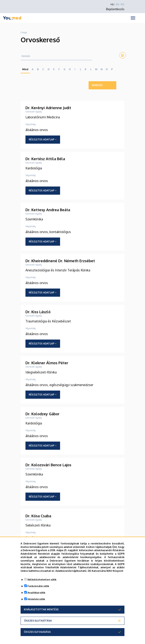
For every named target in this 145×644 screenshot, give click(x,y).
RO (123, 4)
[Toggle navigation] (133, 18)
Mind (25, 69)
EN (118, 4)
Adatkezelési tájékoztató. (71, 571)
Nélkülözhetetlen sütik (42, 580)
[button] (122, 55)
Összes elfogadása (37, 632)
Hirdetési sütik (36, 599)
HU (112, 4)
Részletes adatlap (42, 139)
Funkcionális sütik (38, 586)
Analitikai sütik (36, 593)
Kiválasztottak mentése (41, 609)
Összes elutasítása (38, 621)
